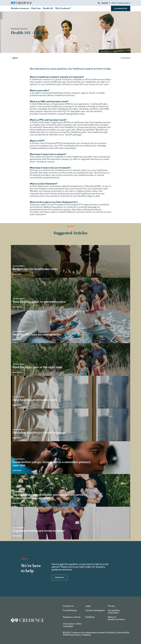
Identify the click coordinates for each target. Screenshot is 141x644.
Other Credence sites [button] (121, 3)
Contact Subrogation (95, 610)
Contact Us (68, 606)
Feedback (90, 617)
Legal (88, 606)
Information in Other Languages (72, 625)
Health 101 (48, 8)
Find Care (36, 8)
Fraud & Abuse (70, 610)
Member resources (20, 8)
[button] (99, 3)
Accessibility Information (114, 611)
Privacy (111, 606)
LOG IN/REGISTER (121, 8)
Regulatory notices (72, 617)
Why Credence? (63, 8)
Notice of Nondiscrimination (116, 618)
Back (14, 58)
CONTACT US (60, 577)
